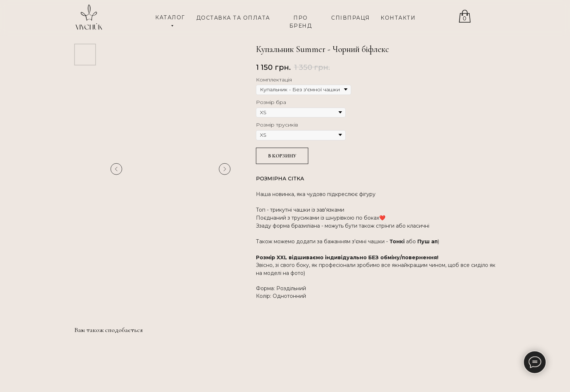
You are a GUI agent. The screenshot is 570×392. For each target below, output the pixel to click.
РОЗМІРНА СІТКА (280, 179)
